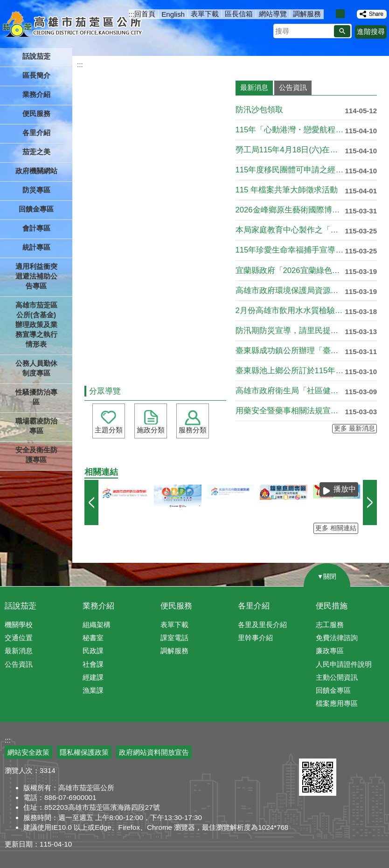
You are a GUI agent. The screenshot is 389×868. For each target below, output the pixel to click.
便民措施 (332, 606)
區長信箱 (239, 14)
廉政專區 (330, 651)
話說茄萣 (21, 606)
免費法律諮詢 (337, 638)
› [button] (370, 502)
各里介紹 (254, 606)
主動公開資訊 (337, 677)
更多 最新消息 (354, 428)
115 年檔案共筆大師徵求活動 (287, 190)
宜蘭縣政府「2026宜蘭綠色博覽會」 (290, 270)
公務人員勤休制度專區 (36, 368)
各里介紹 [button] (36, 133)
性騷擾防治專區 (36, 397)
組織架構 (97, 625)
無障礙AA (355, 747)
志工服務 (330, 625)
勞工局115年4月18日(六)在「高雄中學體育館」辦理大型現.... (290, 150)
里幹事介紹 (255, 638)
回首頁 (145, 14)
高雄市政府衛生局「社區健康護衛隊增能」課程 (290, 391)
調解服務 (307, 14)
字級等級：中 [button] (340, 14)
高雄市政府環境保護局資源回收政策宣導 (290, 290)
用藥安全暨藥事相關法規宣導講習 (290, 411)
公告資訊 (19, 664)
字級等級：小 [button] (330, 14)
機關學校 (19, 625)
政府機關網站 (36, 171)
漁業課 (93, 690)
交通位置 (19, 638)
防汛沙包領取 (259, 110)
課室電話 (174, 638)
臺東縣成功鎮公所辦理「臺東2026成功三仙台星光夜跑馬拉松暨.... (290, 351)
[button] (342, 31)
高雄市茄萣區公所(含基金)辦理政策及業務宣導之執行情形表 (36, 325)
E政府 (309, 747)
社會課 (93, 664)
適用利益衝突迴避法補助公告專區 (36, 276)
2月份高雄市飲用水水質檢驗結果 (290, 311)
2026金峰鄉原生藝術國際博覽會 (290, 210)
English (173, 14)
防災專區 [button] (36, 190)
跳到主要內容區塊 (5, 5)
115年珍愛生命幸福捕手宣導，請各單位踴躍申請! (290, 250)
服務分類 (193, 430)
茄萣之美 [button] (36, 152)
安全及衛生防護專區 (36, 455)
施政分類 (151, 430)
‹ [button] (91, 502)
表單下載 (205, 14)
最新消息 (19, 651)
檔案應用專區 (337, 703)
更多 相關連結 (336, 528)
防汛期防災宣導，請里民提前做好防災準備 (290, 331)
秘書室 (93, 638)
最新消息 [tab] (254, 87)
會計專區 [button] (36, 228)
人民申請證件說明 (344, 664)
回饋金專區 (36, 209)
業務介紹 (98, 606)
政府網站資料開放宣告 (154, 752)
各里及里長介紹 (262, 625)
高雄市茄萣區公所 (73, 26)
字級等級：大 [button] (350, 14)
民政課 (93, 651)
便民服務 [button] (36, 113)
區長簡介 (36, 75)
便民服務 (176, 606)
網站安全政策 (28, 752)
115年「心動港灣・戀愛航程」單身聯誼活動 (290, 130)
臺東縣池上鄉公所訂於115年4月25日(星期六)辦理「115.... (290, 371)
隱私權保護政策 (84, 752)
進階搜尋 (371, 31)
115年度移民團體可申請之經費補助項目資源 (290, 170)
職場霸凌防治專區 (36, 426)
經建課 (93, 677)
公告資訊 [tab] (293, 87)
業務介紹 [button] (36, 94)
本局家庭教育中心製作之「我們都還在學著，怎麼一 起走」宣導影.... (290, 230)
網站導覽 (273, 14)
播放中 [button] (345, 489)
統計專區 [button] (36, 247)
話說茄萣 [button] (36, 56)
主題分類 (109, 430)
